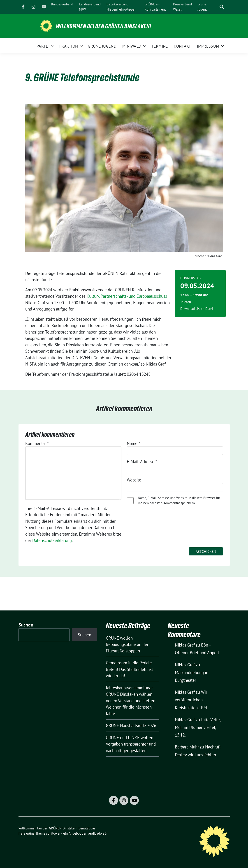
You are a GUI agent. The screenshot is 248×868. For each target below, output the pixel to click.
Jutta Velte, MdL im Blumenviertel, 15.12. (198, 727)
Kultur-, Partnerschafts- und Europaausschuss (127, 296)
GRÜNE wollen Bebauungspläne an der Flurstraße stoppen (127, 644)
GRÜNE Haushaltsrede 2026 (131, 725)
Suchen (26, 625)
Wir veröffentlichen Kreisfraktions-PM (191, 700)
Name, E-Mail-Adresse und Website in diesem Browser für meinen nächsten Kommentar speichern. (179, 500)
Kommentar (37, 443)
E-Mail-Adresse (142, 462)
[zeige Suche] (222, 7)
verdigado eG (97, 833)
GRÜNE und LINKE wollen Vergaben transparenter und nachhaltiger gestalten (131, 744)
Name (133, 443)
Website (134, 480)
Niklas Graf (185, 645)
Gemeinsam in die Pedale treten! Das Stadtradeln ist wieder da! (129, 669)
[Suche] (215, 7)
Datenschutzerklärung (52, 540)
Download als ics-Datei (197, 309)
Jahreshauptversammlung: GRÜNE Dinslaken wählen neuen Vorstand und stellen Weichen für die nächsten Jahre (131, 701)
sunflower (53, 833)
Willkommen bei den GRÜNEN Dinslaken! (104, 26)
